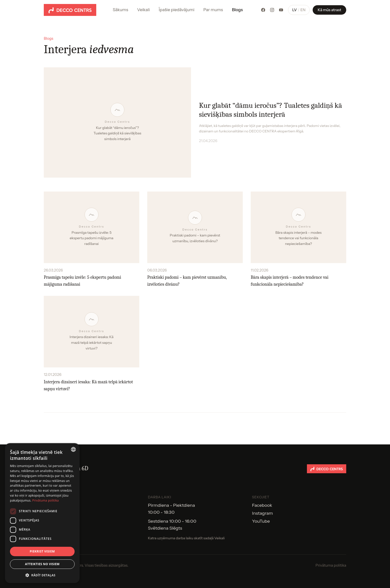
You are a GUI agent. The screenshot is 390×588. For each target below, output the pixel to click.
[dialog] (42, 513)
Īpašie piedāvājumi (176, 10)
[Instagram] (272, 10)
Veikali (143, 10)
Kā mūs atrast (329, 10)
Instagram (262, 513)
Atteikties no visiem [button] (42, 564)
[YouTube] (281, 10)
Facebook (262, 505)
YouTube (261, 521)
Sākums (120, 10)
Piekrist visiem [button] (42, 551)
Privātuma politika (331, 565)
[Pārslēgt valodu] (299, 10)
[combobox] (73, 449)
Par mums (213, 10)
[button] (42, 575)
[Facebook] (263, 10)
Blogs (237, 10)
